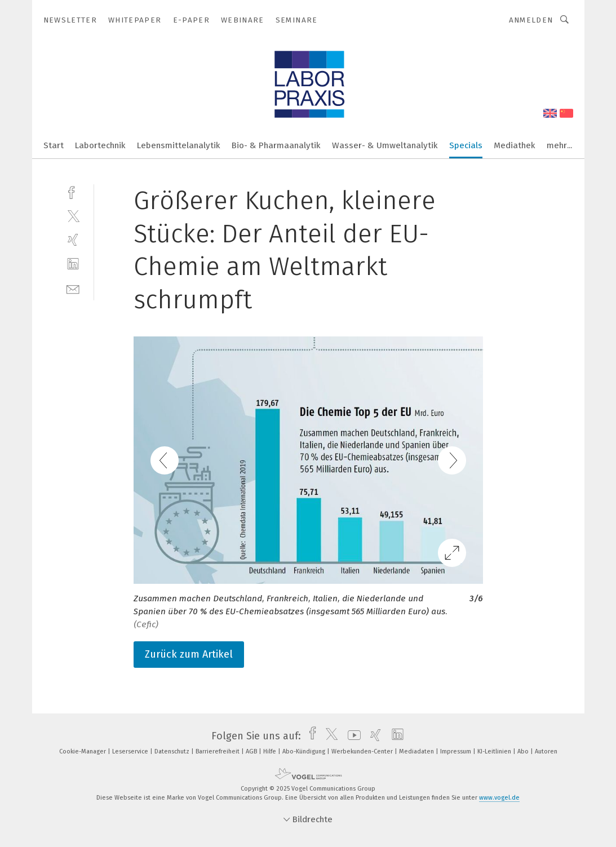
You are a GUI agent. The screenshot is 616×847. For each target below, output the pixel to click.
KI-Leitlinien (495, 751)
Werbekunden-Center (363, 751)
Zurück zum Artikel (189, 654)
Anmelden (531, 20)
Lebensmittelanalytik (179, 145)
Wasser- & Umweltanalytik (385, 145)
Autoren (546, 751)
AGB (252, 751)
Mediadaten (417, 751)
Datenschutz (173, 751)
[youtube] (351, 736)
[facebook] (73, 191)
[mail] (73, 288)
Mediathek (515, 145)
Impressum (457, 751)
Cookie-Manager (83, 751)
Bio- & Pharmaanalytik (276, 145)
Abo (524, 751)
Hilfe (271, 751)
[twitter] (73, 216)
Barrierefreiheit (218, 751)
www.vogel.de (499, 798)
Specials (466, 145)
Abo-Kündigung (305, 751)
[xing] (73, 240)
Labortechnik (100, 145)
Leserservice (131, 751)
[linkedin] (73, 264)
